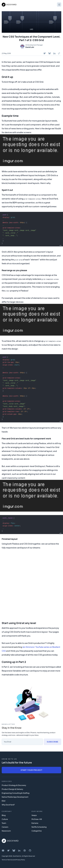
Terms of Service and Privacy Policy (13, 860)
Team (4, 823)
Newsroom (6, 831)
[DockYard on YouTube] (3, 851)
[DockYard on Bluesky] (14, 851)
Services (7, 781)
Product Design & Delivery (12, 789)
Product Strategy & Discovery (14, 785)
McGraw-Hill (37, 819)
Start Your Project (31, 770)
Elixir (4, 801)
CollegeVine (37, 831)
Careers (5, 827)
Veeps (34, 815)
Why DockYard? (8, 805)
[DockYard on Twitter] (8, 851)
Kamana (35, 823)
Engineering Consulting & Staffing (16, 793)
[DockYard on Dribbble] (25, 851)
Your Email (7, 742)
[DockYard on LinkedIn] (19, 851)
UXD (32, 29)
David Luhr (30, 47)
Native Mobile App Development (15, 797)
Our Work (37, 811)
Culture (5, 819)
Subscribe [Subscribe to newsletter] (53, 742)
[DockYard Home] (10, 841)
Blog (4, 815)
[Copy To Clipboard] (59, 53)
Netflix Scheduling (39, 827)
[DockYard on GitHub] (30, 851)
